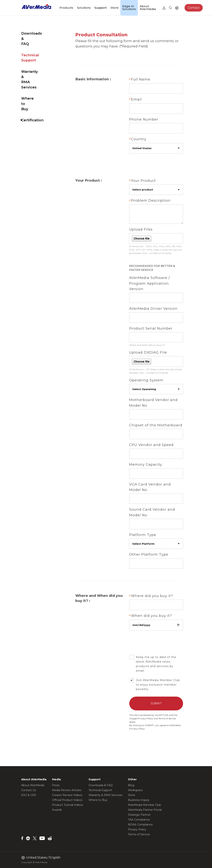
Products (66, 8)
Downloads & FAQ (38, 33)
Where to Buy (34, 72)
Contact (194, 8)
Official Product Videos (67, 800)
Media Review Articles (67, 790)
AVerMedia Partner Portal (145, 810)
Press (56, 785)
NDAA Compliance (140, 825)
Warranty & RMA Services (36, 58)
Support (101, 8)
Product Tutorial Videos (67, 805)
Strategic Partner (139, 815)
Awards (57, 810)
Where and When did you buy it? (152, 348)
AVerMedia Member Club (145, 805)
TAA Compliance (139, 820)
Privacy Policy (150, 727)
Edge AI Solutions (129, 8)
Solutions (84, 8)
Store (115, 8)
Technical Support (38, 45)
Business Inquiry (139, 800)
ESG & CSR (29, 795)
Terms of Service (172, 727)
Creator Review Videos (67, 795)
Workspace (135, 790)
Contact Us (29, 790)
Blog (131, 785)
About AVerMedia (148, 8)
